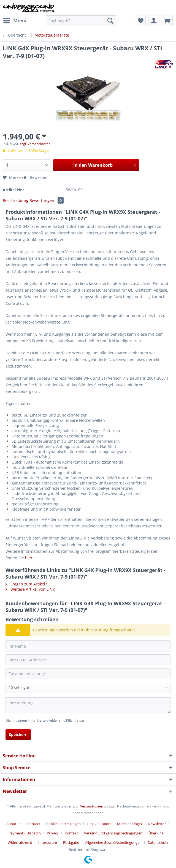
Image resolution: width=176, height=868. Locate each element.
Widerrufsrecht (20, 842)
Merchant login (129, 824)
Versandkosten (92, 806)
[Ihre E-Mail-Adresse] (88, 660)
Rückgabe (71, 842)
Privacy (53, 833)
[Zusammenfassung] (88, 673)
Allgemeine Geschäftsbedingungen (113, 842)
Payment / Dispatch (25, 833)
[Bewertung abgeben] (88, 688)
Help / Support (99, 824)
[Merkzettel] (140, 21)
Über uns (156, 833)
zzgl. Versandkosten (35, 144)
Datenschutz (158, 842)
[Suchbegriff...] (81, 21)
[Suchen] (110, 21)
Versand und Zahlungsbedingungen (113, 833)
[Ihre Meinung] (88, 705)
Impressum (48, 842)
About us (14, 824)
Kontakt (71, 833)
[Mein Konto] (154, 21)
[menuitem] (15, 21)
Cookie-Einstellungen (63, 824)
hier (29, 558)
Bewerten (35, 177)
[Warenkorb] (167, 21)
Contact (34, 824)
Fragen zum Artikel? (26, 584)
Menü (15, 20)
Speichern (18, 734)
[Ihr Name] (88, 646)
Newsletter (157, 824)
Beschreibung (16, 200)
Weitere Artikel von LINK (30, 589)
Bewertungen (47, 200)
